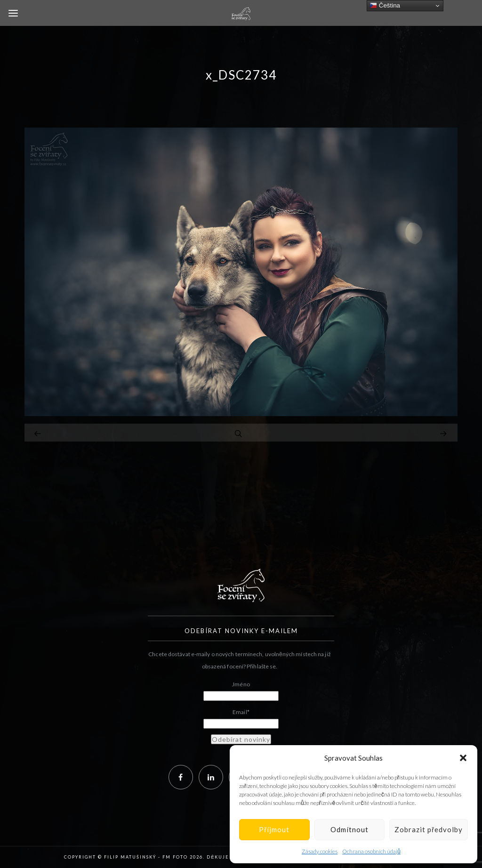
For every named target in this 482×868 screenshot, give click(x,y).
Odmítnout (349, 829)
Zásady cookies (320, 851)
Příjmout (274, 829)
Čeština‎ (385, 6)
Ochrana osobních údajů (371, 851)
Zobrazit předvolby (429, 829)
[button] (463, 758)
